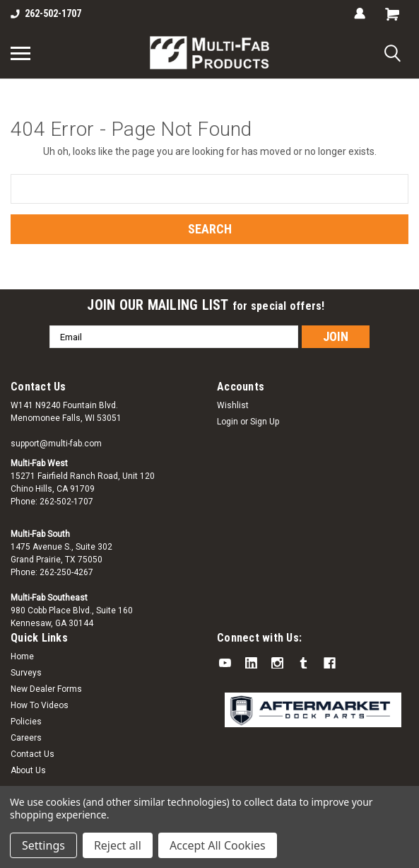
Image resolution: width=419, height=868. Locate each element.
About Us (28, 770)
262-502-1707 (46, 13)
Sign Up (265, 422)
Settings (43, 845)
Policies (26, 722)
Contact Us (33, 754)
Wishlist (233, 405)
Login (228, 422)
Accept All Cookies (218, 845)
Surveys (26, 673)
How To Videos (40, 705)
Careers (26, 738)
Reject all (118, 845)
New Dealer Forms (46, 689)
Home (22, 656)
